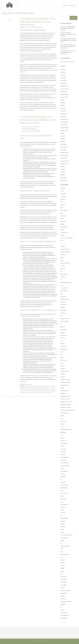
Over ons (66, 5)
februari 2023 (64, 180)
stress (62, 510)
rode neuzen (63, 460)
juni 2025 (63, 103)
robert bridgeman (65, 457)
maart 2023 (63, 178)
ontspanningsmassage (66, 429)
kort (61, 355)
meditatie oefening (65, 380)
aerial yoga (63, 216)
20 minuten (63, 199)
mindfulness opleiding (66, 404)
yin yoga (62, 571)
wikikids (62, 568)
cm (61, 244)
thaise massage (64, 518)
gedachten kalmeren (34, 388)
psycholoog (63, 449)
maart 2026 (63, 78)
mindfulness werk (65, 413)
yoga (62, 574)
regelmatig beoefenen (44, 391)
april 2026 (63, 75)
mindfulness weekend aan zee (68, 410)
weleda (62, 563)
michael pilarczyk (64, 385)
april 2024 (63, 142)
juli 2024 (62, 133)
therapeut (63, 521)
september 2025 (64, 94)
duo (61, 271)
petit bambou (64, 443)
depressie (63, 268)
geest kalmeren (43, 388)
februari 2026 (64, 80)
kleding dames (64, 349)
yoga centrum (64, 582)
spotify (62, 496)
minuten (62, 416)
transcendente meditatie (67, 535)
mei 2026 (63, 72)
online (62, 427)
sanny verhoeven (65, 463)
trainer (62, 529)
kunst (62, 357)
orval (62, 435)
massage (63, 368)
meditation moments (65, 382)
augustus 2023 (64, 164)
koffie (62, 352)
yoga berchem (64, 579)
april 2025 (63, 108)
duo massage (64, 274)
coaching (63, 246)
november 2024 (64, 122)
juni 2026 (63, 69)
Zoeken (73, 18)
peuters (62, 446)
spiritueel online (64, 485)
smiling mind (23, 392)
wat (61, 552)
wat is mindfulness (65, 554)
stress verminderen (31, 392)
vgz (61, 543)
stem (62, 502)
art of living (63, 221)
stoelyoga (63, 507)
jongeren (63, 332)
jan (61, 324)
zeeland (62, 610)
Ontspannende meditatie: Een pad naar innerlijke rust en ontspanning (38, 21)
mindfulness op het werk (66, 402)
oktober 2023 (64, 158)
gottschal (63, 302)
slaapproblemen (64, 471)
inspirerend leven (65, 318)
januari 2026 (63, 83)
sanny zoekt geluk (65, 466)
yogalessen (63, 599)
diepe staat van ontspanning (50, 386)
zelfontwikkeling (64, 615)
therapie (63, 524)
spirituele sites (64, 488)
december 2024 (64, 119)
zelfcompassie (64, 613)
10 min (62, 191)
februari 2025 (64, 114)
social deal (63, 477)
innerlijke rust (32, 389)
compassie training (65, 249)
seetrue (62, 468)
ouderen (63, 438)
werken (62, 565)
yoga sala (63, 588)
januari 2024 (63, 150)
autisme (62, 224)
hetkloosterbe (39, 27)
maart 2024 (63, 144)
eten (62, 285)
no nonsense (64, 421)
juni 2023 (63, 169)
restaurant (63, 454)
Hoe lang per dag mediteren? (30, 128)
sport (62, 491)
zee (61, 607)
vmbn (62, 549)
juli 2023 (62, 166)
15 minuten (63, 196)
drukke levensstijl (24, 388)
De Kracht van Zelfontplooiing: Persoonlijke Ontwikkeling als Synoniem (68, 28)
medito (54, 389)
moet (62, 418)
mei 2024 (63, 139)
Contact (72, 5)
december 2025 (64, 86)
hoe (61, 316)
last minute (63, 360)
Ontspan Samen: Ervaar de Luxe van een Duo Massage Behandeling (68, 52)
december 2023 (64, 153)
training (62, 532)
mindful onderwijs (65, 391)
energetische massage (66, 282)
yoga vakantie (64, 593)
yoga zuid (63, 596)
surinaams (63, 513)
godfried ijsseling (65, 299)
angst (62, 219)
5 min (62, 202)
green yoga (63, 305)
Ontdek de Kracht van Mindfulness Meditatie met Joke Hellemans (68, 34)
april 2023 (63, 175)
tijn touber (63, 527)
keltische (63, 338)
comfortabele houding (37, 386)
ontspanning (35, 391)
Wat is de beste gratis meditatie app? (32, 127)
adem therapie (64, 210)
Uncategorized (28, 384)
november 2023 (64, 155)
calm (31, 386)
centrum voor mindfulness (67, 238)
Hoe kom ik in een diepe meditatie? (31, 130)
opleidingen (63, 432)
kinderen (63, 343)
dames (62, 260)
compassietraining (65, 252)
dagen (62, 257)
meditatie (63, 377)
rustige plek (53, 391)
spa (61, 479)
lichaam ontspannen (47, 389)
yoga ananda (63, 577)
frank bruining (64, 291)
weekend (63, 560)
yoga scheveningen (65, 590)
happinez (63, 307)
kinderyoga (63, 346)
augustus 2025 (64, 97)
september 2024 (64, 128)
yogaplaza (63, 604)
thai (61, 516)
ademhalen (26, 386)
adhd (62, 213)
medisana (63, 374)
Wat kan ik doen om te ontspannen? (32, 132)
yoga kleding (63, 585)
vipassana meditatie (65, 546)
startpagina (63, 499)
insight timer (38, 389)
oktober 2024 (64, 125)
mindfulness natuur (65, 399)
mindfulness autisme (65, 396)
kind (61, 341)
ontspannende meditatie (26, 391)
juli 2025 (62, 100)
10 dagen (63, 188)
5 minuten (63, 205)
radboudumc (63, 452)
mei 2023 (63, 172)
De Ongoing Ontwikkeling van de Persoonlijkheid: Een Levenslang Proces (68, 40)
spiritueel (63, 482)
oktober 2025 (64, 92)
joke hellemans (64, 330)
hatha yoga (63, 310)
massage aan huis (65, 371)
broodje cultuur (64, 232)
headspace (25, 389)
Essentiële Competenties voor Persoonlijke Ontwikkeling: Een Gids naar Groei (68, 46)
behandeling (63, 227)
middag (62, 388)
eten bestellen (64, 288)
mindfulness (63, 393)
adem (62, 207)
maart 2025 (63, 111)
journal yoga (63, 335)
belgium (62, 230)
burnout (62, 235)
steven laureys (64, 504)
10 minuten (63, 194)
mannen (62, 366)
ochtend (63, 424)
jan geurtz (63, 327)
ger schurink (63, 296)
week (62, 557)
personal (63, 441)
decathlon (63, 266)
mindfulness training (65, 407)
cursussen (63, 255)
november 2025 (64, 89)
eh (61, 280)
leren (62, 363)
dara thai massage (65, 263)
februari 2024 (64, 147)
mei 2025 (63, 105)
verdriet (62, 540)
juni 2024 (63, 136)
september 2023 (64, 161)
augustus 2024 (64, 130)
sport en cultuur (64, 493)
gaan (62, 293)
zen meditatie (64, 618)
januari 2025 (63, 117)
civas (62, 241)
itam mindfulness (65, 321)
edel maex (63, 277)
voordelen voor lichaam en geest (44, 392)
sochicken (63, 474)
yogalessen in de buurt (66, 602)
